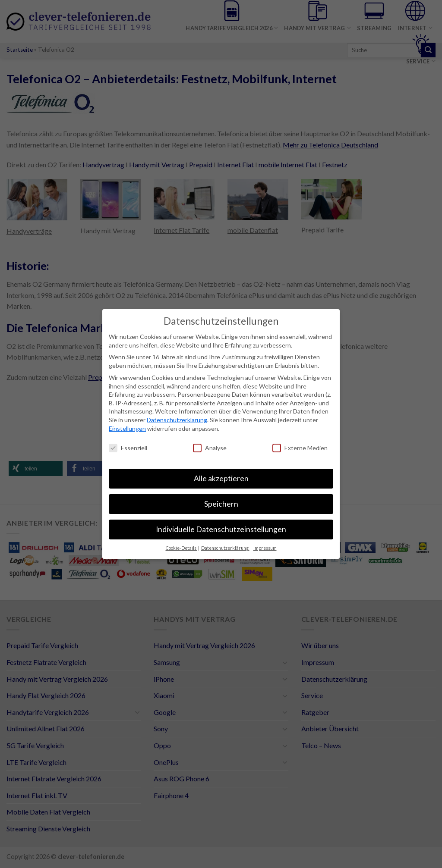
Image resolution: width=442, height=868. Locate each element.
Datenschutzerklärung (177, 420)
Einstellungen (127, 428)
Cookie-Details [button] (182, 548)
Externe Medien (300, 448)
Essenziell (128, 448)
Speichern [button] (221, 504)
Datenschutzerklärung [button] (225, 548)
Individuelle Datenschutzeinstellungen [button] (221, 529)
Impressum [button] (265, 548)
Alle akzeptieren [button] (221, 478)
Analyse (210, 448)
